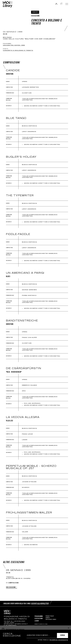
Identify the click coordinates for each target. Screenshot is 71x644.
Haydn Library (8, 5)
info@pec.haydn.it (21, 624)
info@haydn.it (9, 624)
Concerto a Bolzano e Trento (18, 51)
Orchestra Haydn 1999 (14, 45)
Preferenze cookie (51, 620)
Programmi (39, 616)
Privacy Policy (50, 616)
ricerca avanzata (59, 640)
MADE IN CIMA (44, 624)
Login (56, 4)
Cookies (48, 618)
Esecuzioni (39, 619)
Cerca (62, 636)
